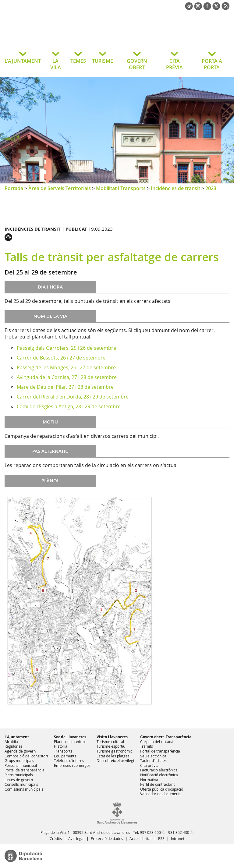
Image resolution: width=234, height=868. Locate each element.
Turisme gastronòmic (115, 751)
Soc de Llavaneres (70, 737)
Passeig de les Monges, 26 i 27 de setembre (66, 367)
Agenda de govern (20, 751)
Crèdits (56, 838)
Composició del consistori (26, 756)
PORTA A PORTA (212, 64)
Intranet (178, 838)
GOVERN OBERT (137, 64)
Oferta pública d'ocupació (162, 789)
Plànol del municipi (70, 742)
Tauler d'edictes (153, 760)
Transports (63, 751)
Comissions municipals (24, 789)
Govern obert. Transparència (166, 737)
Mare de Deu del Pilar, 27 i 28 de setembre (65, 387)
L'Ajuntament (17, 737)
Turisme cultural (110, 742)
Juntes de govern (19, 780)
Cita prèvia (149, 765)
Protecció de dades (107, 838)
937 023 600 (150, 832)
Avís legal (76, 838)
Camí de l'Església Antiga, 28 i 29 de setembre (69, 406)
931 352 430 (179, 832)
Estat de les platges (113, 756)
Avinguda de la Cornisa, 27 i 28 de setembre (67, 377)
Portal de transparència (25, 770)
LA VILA (56, 64)
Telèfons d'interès (69, 760)
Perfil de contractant (157, 784)
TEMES (78, 61)
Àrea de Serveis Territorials (60, 188)
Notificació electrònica (159, 775)
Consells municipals (21, 784)
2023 (211, 188)
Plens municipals (19, 775)
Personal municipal (21, 765)
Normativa (149, 780)
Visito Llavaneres (112, 737)
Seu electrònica (153, 756)
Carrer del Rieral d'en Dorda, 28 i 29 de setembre (73, 397)
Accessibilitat (141, 838)
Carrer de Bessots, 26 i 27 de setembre (61, 358)
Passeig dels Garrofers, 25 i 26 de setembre (66, 348)
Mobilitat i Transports (121, 188)
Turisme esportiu (111, 746)
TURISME (103, 61)
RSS (161, 838)
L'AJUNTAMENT (23, 61)
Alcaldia (11, 742)
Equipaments (65, 756)
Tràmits (147, 746)
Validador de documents (161, 794)
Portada (14, 188)
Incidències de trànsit (175, 188)
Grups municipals (19, 760)
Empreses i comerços (72, 765)
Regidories (14, 746)
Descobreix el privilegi (115, 760)
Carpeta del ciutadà (157, 742)
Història (61, 746)
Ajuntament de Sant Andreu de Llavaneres (53, 35)
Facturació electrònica (159, 770)
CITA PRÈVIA (174, 64)
